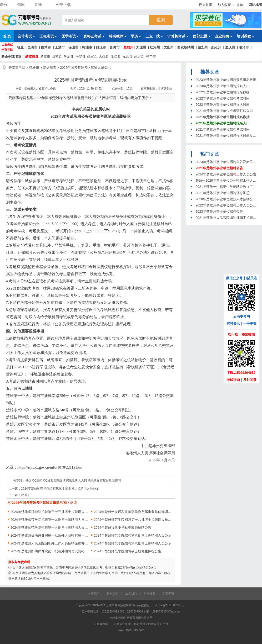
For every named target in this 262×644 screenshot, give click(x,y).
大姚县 (104, 56)
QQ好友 (48, 480)
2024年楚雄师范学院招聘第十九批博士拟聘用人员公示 (50, 520)
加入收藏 (224, 5)
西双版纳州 (186, 47)
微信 (240, 5)
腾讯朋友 (94, 480)
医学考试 (70, 36)
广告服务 (150, 594)
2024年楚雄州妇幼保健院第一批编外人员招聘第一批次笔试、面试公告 (50, 535)
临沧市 (244, 47)
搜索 (161, 20)
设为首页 (206, 5)
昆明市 (32, 47)
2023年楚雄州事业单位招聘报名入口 (223, 86)
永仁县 (116, 56)
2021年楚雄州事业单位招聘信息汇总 (223, 193)
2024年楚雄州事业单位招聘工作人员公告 (226, 174)
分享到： (19, 480)
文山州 (169, 47)
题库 (21, 4)
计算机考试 (178, 36)
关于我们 (94, 594)
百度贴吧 (106, 480)
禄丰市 (151, 56)
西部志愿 (202, 36)
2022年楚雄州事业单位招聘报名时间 (223, 105)
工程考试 (48, 36)
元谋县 (127, 56)
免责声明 (168, 594)
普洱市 (115, 47)
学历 (136, 36)
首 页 (7, 36)
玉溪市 (60, 47)
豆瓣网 (116, 480)
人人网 (83, 480)
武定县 (139, 56)
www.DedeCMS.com (131, 630)
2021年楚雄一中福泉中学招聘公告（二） (226, 187)
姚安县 (92, 56)
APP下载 (61, 5)
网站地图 (255, 5)
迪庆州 (230, 47)
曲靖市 (46, 47)
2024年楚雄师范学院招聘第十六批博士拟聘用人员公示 (50, 528)
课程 (4, 4)
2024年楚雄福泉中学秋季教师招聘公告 (123, 528)
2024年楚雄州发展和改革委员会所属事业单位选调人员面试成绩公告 (134, 512)
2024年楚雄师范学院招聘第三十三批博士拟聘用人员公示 (60, 488)
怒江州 (216, 47)
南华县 (81, 56)
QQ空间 (37, 480)
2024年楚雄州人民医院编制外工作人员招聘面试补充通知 (50, 543)
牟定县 (69, 56)
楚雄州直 (32, 56)
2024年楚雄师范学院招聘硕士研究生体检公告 (128, 551)
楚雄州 (128, 47)
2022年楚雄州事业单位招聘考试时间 (223, 98)
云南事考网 (17, 68)
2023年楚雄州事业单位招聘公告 (219, 211)
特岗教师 (118, 36)
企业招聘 (224, 36)
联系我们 (112, 594)
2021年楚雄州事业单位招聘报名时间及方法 (228, 136)
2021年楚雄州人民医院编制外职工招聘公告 (228, 218)
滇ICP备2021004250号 (169, 605)
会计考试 (26, 36)
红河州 (155, 47)
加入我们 (131, 594)
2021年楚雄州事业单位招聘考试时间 (223, 129)
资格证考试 (94, 36)
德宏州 (203, 47)
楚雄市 (45, 56)
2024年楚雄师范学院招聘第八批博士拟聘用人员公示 (133, 535)
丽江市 (101, 47)
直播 (38, 4)
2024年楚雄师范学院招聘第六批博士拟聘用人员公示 (133, 543)
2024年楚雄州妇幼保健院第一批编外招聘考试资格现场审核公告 (50, 551)
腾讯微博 (72, 480)
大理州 (141, 47)
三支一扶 (154, 36)
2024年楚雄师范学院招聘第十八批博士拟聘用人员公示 (134, 520)
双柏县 (57, 56)
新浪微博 (60, 480)
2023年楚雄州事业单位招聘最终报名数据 (226, 80)
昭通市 (87, 47)
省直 (20, 47)
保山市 (73, 47)
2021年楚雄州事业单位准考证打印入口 (224, 111)
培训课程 (245, 36)
